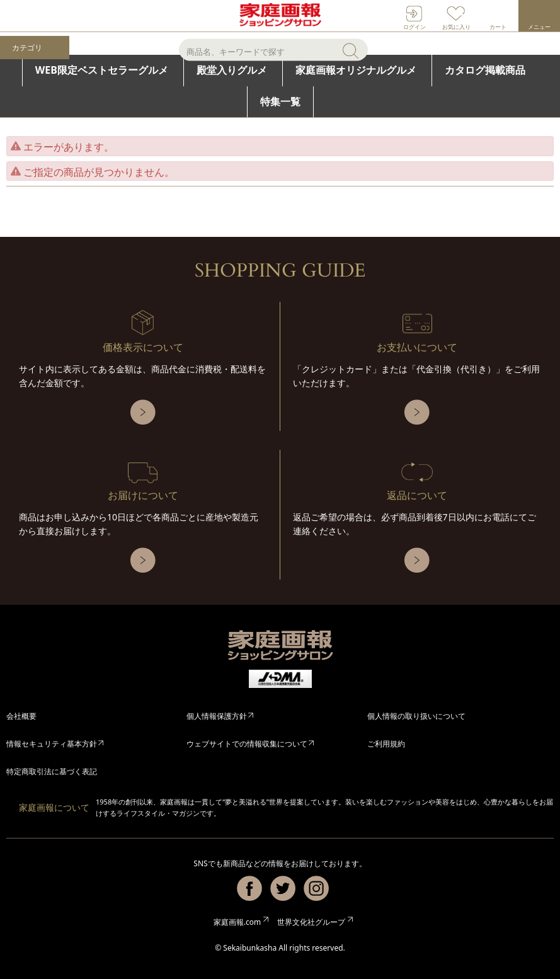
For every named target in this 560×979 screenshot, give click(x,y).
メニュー (539, 27)
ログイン (414, 27)
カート (498, 27)
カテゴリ (27, 48)
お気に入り (456, 27)
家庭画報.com (237, 922)
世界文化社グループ (311, 922)
